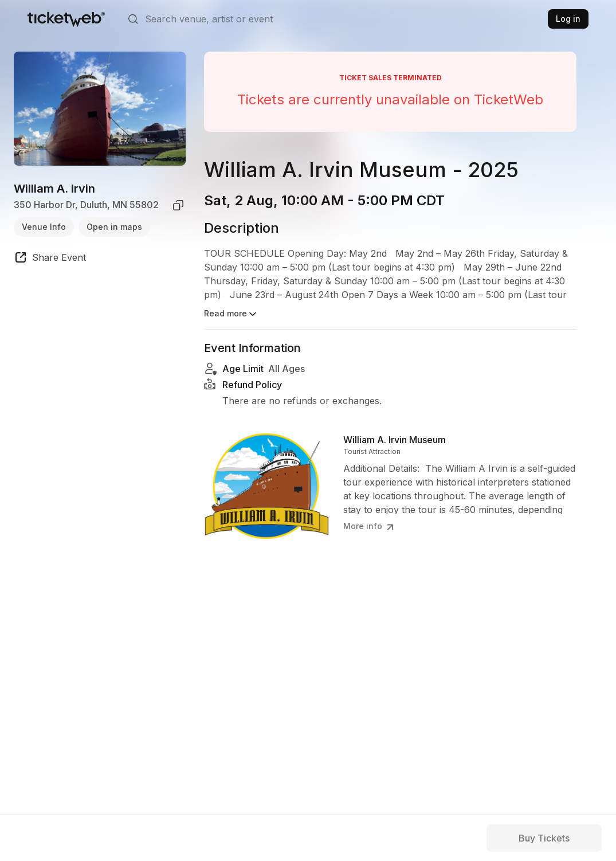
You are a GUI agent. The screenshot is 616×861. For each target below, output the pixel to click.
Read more (231, 314)
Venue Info (44, 227)
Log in (568, 19)
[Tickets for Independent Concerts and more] (66, 19)
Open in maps (114, 227)
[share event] (50, 259)
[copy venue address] (178, 205)
